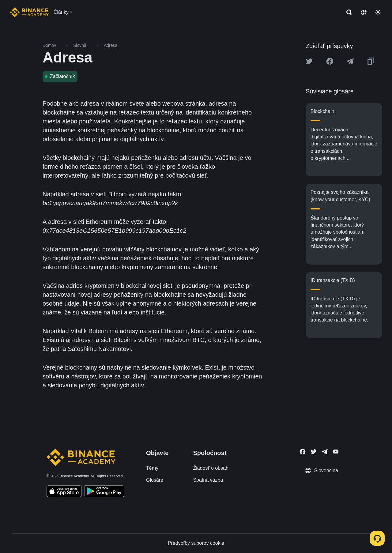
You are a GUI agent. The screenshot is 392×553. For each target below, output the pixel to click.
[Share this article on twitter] (309, 61)
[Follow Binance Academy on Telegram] (325, 452)
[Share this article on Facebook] (330, 61)
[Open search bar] (347, 12)
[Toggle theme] (378, 12)
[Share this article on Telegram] (350, 61)
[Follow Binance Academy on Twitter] (314, 452)
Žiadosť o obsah (211, 468)
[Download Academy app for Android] (104, 492)
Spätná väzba (208, 480)
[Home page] (29, 12)
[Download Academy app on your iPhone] (64, 492)
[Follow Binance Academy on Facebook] (303, 452)
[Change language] (364, 12)
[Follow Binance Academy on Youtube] (336, 451)
